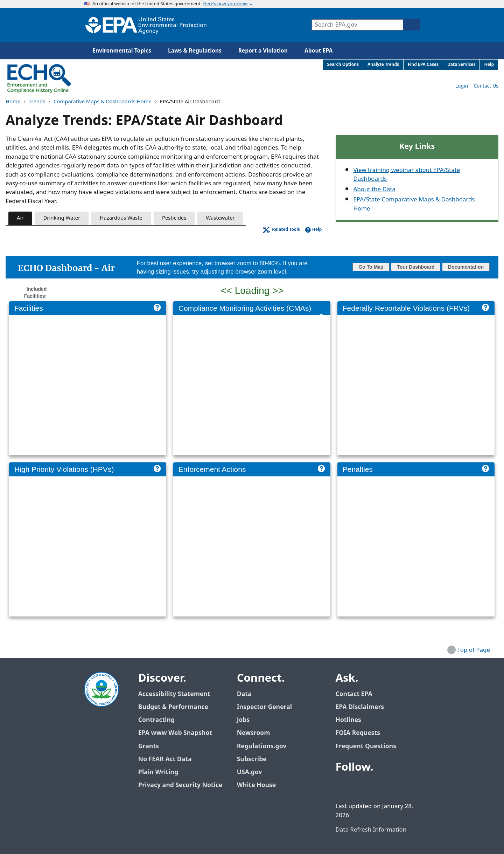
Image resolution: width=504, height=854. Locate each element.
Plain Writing (158, 772)
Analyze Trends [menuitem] (383, 65)
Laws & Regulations (195, 51)
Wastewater (220, 218)
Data (244, 694)
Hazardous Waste (121, 218)
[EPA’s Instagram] (393, 786)
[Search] (412, 25)
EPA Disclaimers (360, 707)
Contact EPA (354, 694)
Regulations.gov (266, 746)
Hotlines (348, 720)
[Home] (146, 25)
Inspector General (265, 707)
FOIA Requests (358, 733)
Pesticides (174, 218)
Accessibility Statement (174, 694)
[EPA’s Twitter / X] (359, 786)
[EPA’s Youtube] (376, 786)
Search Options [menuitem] (343, 65)
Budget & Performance (173, 707)
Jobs (243, 720)
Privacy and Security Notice (180, 785)
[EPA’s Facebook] (342, 786)
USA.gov (253, 772)
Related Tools (286, 230)
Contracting (156, 720)
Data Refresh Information (371, 830)
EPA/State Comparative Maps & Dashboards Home (414, 204)
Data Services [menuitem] (461, 65)
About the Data (374, 190)
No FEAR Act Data (165, 759)
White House (260, 785)
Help (317, 230)
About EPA (318, 51)
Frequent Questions (366, 746)
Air (20, 218)
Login (462, 86)
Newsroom (254, 733)
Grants (149, 746)
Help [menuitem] (489, 65)
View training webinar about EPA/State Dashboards (407, 175)
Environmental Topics (122, 51)
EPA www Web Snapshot (175, 733)
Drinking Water (62, 218)
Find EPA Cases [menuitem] (423, 65)
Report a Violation (263, 51)
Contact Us (486, 86)
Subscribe (252, 759)
